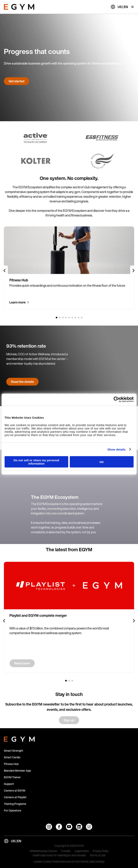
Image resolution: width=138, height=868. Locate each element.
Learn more (18, 302)
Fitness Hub (11, 764)
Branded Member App (17, 771)
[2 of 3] (69, 681)
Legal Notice (82, 851)
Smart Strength (14, 751)
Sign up (69, 720)
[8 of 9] (78, 318)
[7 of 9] (75, 318)
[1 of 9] (57, 318)
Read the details (22, 382)
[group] (69, 268)
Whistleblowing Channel (43, 851)
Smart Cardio (12, 757)
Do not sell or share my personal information (37, 462)
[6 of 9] (72, 318)
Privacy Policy (101, 851)
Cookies (66, 851)
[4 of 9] (66, 318)
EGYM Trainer (12, 777)
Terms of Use (98, 855)
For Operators (13, 810)
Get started (17, 81)
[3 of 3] (72, 681)
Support (9, 784)
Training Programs (15, 804)
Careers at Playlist (15, 797)
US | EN (123, 7)
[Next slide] (133, 271)
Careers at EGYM (15, 790)
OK (102, 462)
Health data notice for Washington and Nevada (59, 855)
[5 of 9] (69, 318)
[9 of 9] (82, 318)
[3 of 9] (63, 318)
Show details (117, 449)
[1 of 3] (66, 681)
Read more (22, 663)
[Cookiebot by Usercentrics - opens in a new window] (116, 399)
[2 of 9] (60, 318)
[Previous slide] (5, 271)
